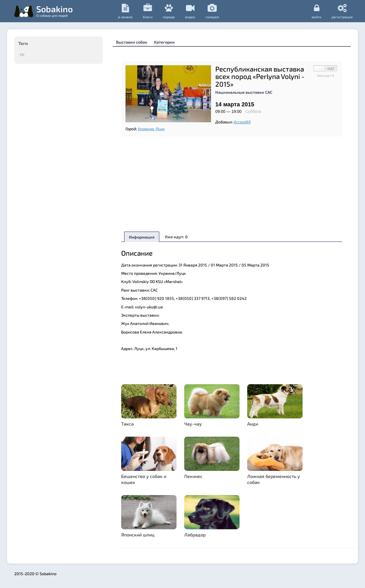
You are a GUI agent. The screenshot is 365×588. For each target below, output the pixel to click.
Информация (142, 237)
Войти (317, 11)
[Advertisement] (232, 184)
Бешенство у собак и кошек (144, 479)
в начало (125, 11)
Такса (127, 424)
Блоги (148, 11)
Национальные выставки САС (244, 92)
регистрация (342, 11)
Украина (146, 129)
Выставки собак (132, 42)
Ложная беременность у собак (274, 479)
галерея (212, 11)
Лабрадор (195, 535)
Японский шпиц (138, 535)
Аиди (253, 424)
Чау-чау (193, 424)
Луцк (160, 129)
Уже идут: (176, 237)
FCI (22, 55)
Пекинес (193, 476)
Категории (164, 42)
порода (169, 11)
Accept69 (242, 122)
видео (190, 11)
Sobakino (54, 11)
